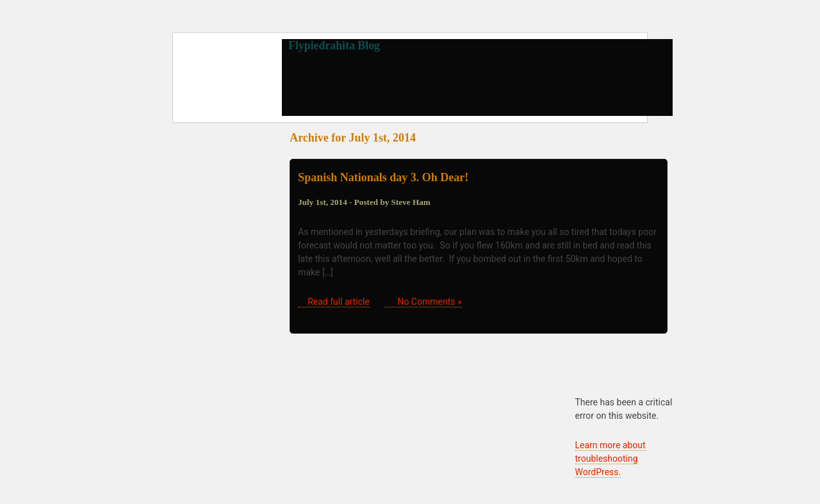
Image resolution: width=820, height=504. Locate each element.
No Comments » (429, 302)
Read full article (339, 302)
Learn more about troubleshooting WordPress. (611, 459)
